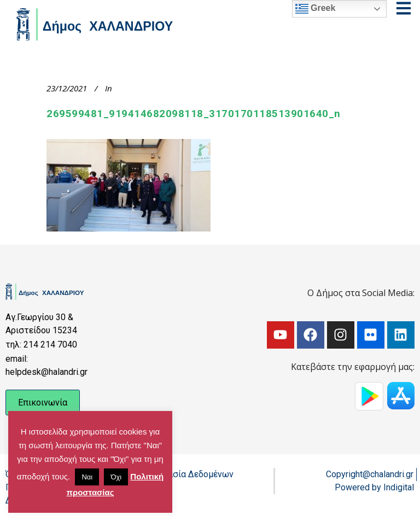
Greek (316, 9)
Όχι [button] (116, 477)
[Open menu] (404, 8)
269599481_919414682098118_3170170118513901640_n (194, 114)
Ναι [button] (87, 477)
